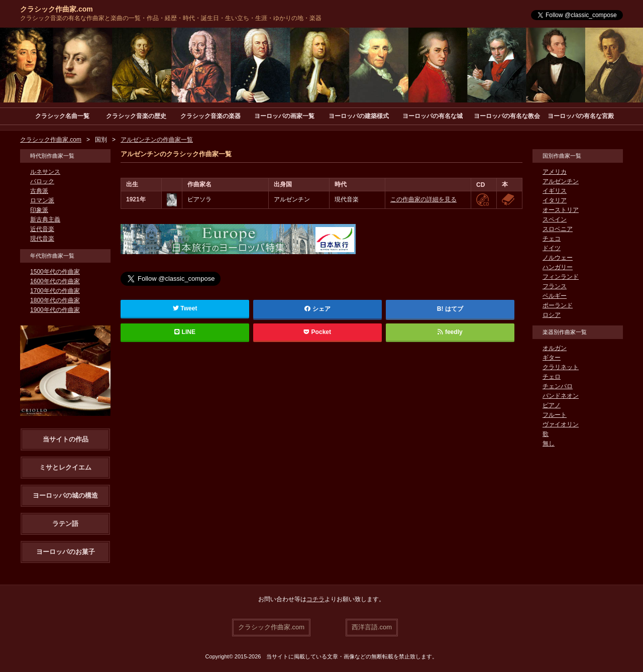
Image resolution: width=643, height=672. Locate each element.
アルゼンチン (561, 181)
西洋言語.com (372, 627)
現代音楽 (42, 239)
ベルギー (555, 296)
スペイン (555, 219)
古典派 (39, 191)
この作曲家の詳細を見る (423, 199)
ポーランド (558, 305)
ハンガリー (558, 267)
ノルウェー (558, 258)
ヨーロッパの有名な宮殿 (581, 116)
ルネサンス (45, 172)
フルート (555, 415)
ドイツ (552, 248)
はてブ (454, 309)
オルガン (555, 348)
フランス (555, 286)
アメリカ (555, 172)
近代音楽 (42, 229)
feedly (450, 332)
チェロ (552, 377)
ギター (552, 358)
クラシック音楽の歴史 (136, 116)
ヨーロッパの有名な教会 (507, 116)
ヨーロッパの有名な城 (433, 116)
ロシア (552, 315)
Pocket (317, 332)
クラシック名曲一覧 (62, 116)
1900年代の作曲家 (55, 310)
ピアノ (552, 405)
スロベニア (558, 229)
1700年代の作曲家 (55, 291)
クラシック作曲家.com (57, 9)
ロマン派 (42, 200)
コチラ (315, 599)
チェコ (552, 239)
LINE (185, 332)
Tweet (185, 308)
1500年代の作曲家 (55, 272)
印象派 (39, 210)
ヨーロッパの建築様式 (359, 116)
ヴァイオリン (561, 424)
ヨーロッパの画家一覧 (284, 116)
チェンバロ (558, 386)
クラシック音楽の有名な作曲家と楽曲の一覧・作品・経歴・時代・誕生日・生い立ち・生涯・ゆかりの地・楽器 (171, 18)
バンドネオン (561, 396)
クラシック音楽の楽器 (210, 116)
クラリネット (561, 367)
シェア (317, 309)
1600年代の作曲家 (55, 281)
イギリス (555, 191)
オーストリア (561, 210)
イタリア (555, 200)
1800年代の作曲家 (55, 300)
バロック (42, 181)
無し (549, 443)
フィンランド (561, 277)
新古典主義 (45, 219)
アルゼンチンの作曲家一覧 (157, 140)
